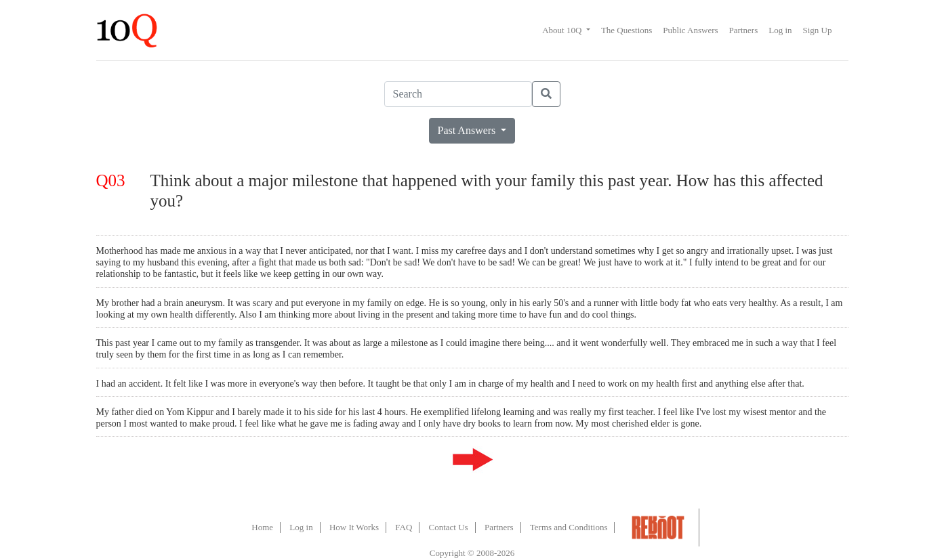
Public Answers (690, 30)
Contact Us (449, 527)
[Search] (458, 94)
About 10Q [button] (563, 30)
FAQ (404, 527)
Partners (744, 30)
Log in (780, 30)
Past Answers (468, 130)
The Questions (627, 30)
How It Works (354, 527)
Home (262, 527)
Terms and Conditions (569, 527)
